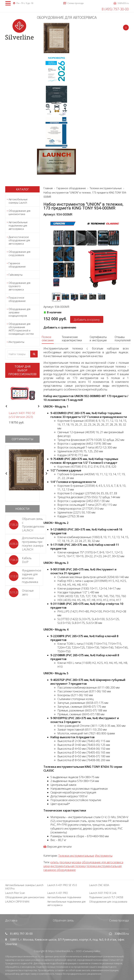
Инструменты (16, 342)
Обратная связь (63, 920)
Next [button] (40, 406)
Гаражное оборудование (17, 265)
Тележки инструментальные (76, 856)
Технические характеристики (72, 339)
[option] (22, 402)
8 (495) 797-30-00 (115, 9)
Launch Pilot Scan (15, 893)
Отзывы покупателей (123, 339)
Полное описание (48, 339)
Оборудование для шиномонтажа (19, 212)
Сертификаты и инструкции (98, 339)
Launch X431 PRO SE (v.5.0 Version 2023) (22, 415)
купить (55, 862)
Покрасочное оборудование (17, 299)
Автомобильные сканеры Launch (18, 201)
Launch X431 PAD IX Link (103, 893)
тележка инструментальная (104, 866)
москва (76, 862)
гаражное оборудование (60, 870)
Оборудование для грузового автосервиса (19, 286)
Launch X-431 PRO (58, 893)
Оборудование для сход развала (19, 253)
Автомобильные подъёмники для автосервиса (18, 226)
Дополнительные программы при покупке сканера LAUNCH (33, 544)
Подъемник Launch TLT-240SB (106, 897)
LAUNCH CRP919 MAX (17, 902)
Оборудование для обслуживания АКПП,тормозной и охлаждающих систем (21, 329)
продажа (65, 862)
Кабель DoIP (27, 560)
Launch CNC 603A (99, 885)
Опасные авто (28, 592)
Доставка (11, 920)
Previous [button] (6, 406)
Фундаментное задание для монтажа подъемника (32, 576)
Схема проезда (119, 920)
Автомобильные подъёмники (64, 897)
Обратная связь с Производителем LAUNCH (33, 525)
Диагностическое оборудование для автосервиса (19, 240)
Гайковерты (16, 275)
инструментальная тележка (68, 866)
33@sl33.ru (122, 934)
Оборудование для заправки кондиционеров (19, 312)
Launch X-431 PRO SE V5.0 (62, 885)
